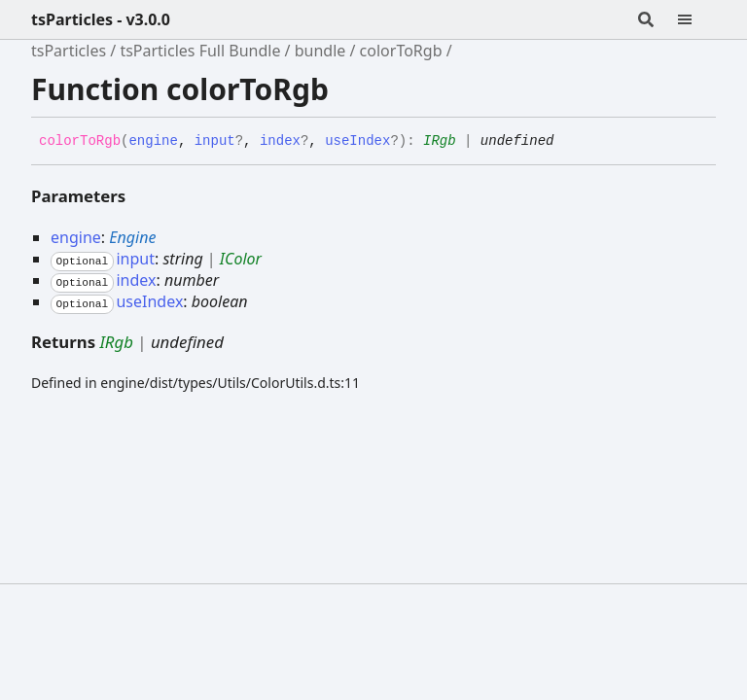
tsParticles (69, 51)
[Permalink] (568, 142)
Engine (132, 237)
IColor (241, 259)
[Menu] (696, 19)
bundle (320, 51)
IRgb (440, 141)
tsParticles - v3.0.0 (101, 19)
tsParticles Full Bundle (200, 51)
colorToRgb (401, 51)
